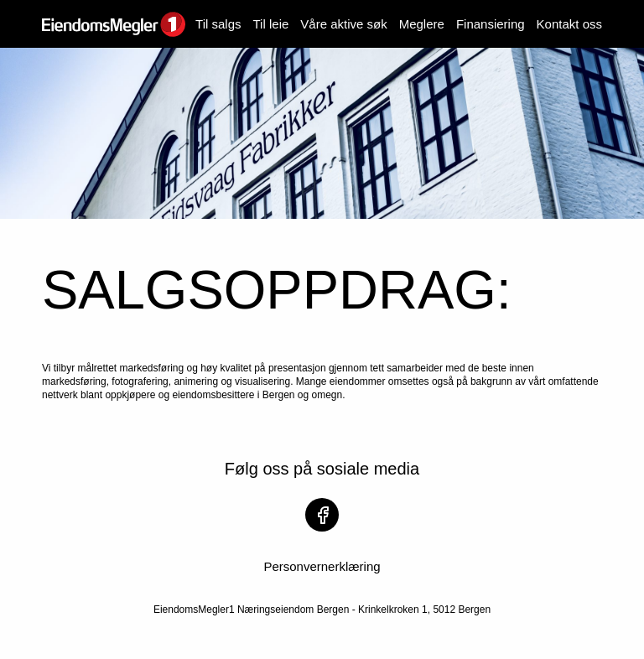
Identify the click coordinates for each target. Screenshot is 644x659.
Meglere (422, 24)
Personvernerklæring (322, 566)
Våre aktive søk (343, 24)
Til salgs (218, 24)
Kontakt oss (569, 24)
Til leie (271, 24)
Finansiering (491, 24)
